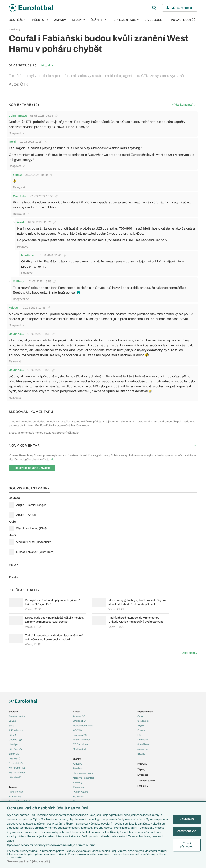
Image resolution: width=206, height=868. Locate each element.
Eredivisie (14, 754)
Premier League (17, 716)
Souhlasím (187, 819)
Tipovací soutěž (182, 20)
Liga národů (15, 777)
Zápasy (60, 20)
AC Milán (78, 730)
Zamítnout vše (187, 831)
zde (52, 456)
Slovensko (143, 721)
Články (77, 759)
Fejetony (78, 782)
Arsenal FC (79, 716)
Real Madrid (79, 749)
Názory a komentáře (84, 778)
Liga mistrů (14, 758)
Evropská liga (16, 763)
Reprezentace (125, 20)
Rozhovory (79, 796)
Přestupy (40, 20)
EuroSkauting (16, 792)
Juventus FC (80, 735)
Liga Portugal (16, 749)
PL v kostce (15, 796)
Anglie (141, 726)
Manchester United (83, 726)
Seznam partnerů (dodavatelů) (29, 861)
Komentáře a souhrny (84, 773)
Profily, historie (81, 792)
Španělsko (143, 744)
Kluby (79, 20)
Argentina (142, 749)
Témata (13, 787)
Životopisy (79, 787)
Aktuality (16, 29)
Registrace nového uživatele (32, 465)
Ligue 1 (13, 735)
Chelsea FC (79, 721)
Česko (141, 716)
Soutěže (18, 20)
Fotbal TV (143, 786)
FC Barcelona (80, 744)
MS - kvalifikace (17, 773)
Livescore (154, 20)
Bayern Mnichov (82, 740)
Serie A (13, 726)
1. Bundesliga (16, 730)
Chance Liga (15, 740)
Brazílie (141, 754)
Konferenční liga (17, 768)
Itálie (140, 735)
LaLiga (12, 721)
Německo (142, 740)
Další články (189, 650)
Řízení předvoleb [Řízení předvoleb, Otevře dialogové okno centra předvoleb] (187, 845)
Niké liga (13, 744)
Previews (78, 768)
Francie (141, 730)
